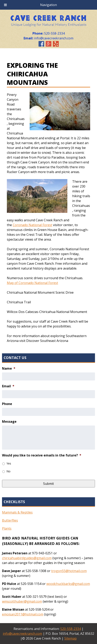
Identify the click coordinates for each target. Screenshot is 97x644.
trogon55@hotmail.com (69, 571)
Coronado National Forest (32, 225)
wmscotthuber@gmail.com (22, 601)
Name (9, 369)
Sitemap (70, 638)
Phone (7, 404)
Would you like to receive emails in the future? (42, 455)
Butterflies (10, 520)
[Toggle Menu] (5, 5)
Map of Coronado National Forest (32, 283)
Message (9, 422)
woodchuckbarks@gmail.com (68, 584)
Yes (9, 463)
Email (8, 386)
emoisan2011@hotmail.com (23, 614)
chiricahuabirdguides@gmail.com (27, 558)
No (8, 471)
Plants (7, 528)
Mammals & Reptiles (17, 512)
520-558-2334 (71, 629)
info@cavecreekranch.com (22, 634)
